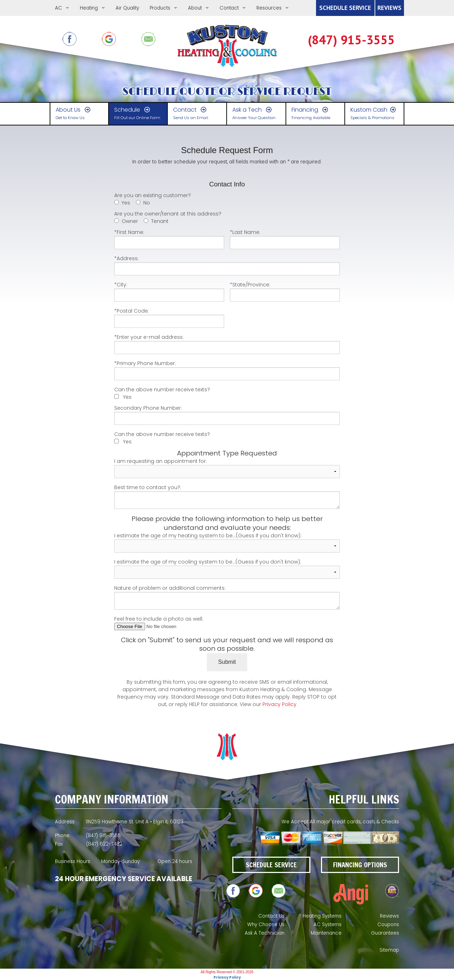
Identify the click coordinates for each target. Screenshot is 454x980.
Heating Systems (322, 916)
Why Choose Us (266, 925)
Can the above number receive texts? (162, 390)
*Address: (227, 265)
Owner (130, 221)
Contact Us (271, 916)
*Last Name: (285, 239)
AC (59, 8)
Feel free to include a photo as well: (227, 623)
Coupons (388, 925)
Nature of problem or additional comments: (227, 597)
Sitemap (389, 950)
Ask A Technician (265, 933)
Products (160, 8)
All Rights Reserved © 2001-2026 (227, 972)
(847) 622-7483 (351, 40)
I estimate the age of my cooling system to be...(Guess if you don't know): (227, 569)
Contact (229, 8)
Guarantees (385, 933)
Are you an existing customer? (153, 195)
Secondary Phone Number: (227, 415)
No (147, 203)
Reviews (389, 916)
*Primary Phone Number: (227, 370)
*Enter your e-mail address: (227, 344)
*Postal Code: (169, 318)
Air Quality (127, 8)
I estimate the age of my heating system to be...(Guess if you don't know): (227, 542)
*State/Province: (285, 291)
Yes (126, 203)
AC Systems (328, 925)
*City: (169, 291)
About (195, 8)
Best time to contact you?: (227, 496)
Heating (89, 8)
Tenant (160, 221)
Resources (269, 8)
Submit (227, 662)
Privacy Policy (279, 704)
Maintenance (326, 933)
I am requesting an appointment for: (227, 468)
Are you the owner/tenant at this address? (168, 214)
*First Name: (169, 239)
